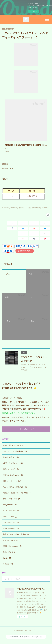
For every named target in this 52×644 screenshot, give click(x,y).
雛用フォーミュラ (11, 472)
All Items (8, 567)
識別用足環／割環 (11, 531)
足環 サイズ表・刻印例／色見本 (16, 537)
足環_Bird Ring (10, 507)
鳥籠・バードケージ (12, 484)
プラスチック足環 (11, 525)
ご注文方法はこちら (26, 432)
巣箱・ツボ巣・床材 (11, 501)
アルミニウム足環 (11, 513)
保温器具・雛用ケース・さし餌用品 (17, 495)
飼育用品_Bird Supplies (13, 478)
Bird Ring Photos (10, 543)
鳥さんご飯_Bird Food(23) (10, 210)
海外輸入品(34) (36, 210)
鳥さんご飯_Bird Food (13, 448)
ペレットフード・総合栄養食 (15, 454)
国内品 (7, 561)
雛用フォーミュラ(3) (25, 210)
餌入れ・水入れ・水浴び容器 (15, 490)
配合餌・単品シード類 (12, 460)
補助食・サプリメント (13, 466)
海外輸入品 (9, 555)
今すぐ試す (34, 11)
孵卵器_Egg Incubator (12, 549)
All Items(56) (45, 210)
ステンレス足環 (10, 519)
